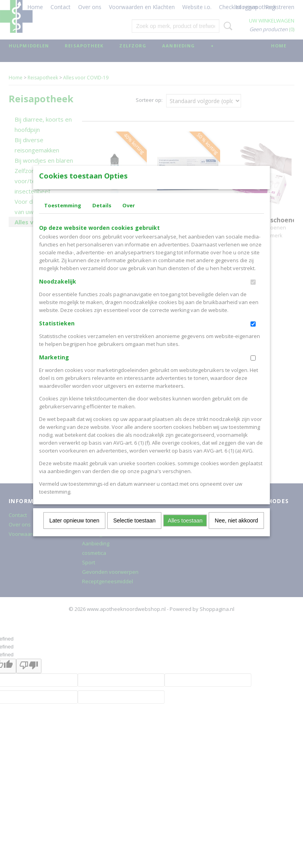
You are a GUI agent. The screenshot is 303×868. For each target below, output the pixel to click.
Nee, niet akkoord (236, 534)
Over (129, 218)
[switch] (253, 295)
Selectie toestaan (134, 534)
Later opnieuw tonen (74, 534)
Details (102, 218)
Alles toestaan (185, 534)
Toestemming (63, 218)
